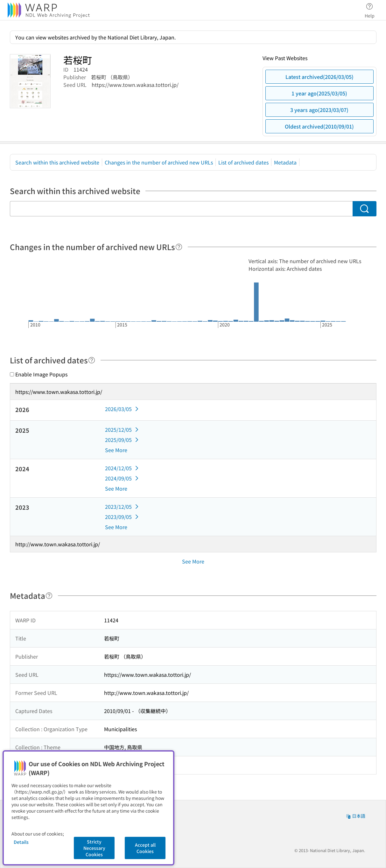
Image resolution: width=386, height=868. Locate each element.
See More (116, 450)
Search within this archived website (57, 162)
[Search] (365, 209)
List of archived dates (243, 162)
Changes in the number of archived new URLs (159, 162)
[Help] (179, 247)
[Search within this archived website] (181, 209)
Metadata (285, 162)
